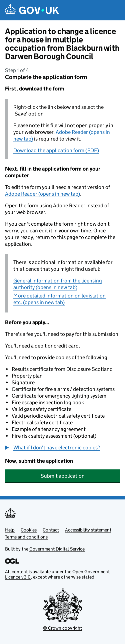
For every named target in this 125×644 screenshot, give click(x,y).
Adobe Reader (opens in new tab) (42, 194)
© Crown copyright (62, 628)
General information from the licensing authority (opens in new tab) (58, 284)
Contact (51, 530)
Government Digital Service (57, 549)
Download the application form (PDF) (56, 150)
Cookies (29, 530)
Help (10, 530)
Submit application (63, 476)
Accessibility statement (88, 530)
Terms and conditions (26, 537)
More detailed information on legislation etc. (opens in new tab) (59, 299)
